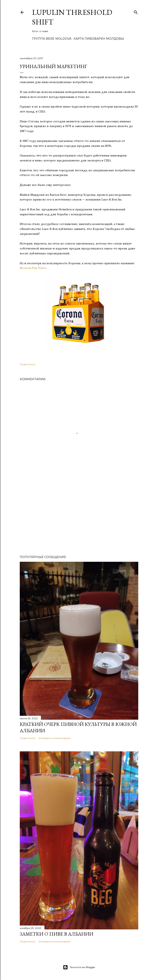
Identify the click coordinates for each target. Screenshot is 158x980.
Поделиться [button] (27, 364)
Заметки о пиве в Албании (57, 934)
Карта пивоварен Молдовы (99, 39)
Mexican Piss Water (33, 268)
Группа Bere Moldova (52, 39)
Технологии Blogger (79, 967)
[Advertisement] (79, 516)
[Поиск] (136, 11)
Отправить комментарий (54, 738)
